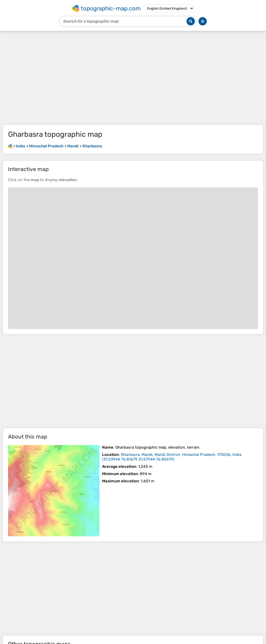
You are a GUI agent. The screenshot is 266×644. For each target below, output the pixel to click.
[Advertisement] (133, 78)
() (172, 457)
